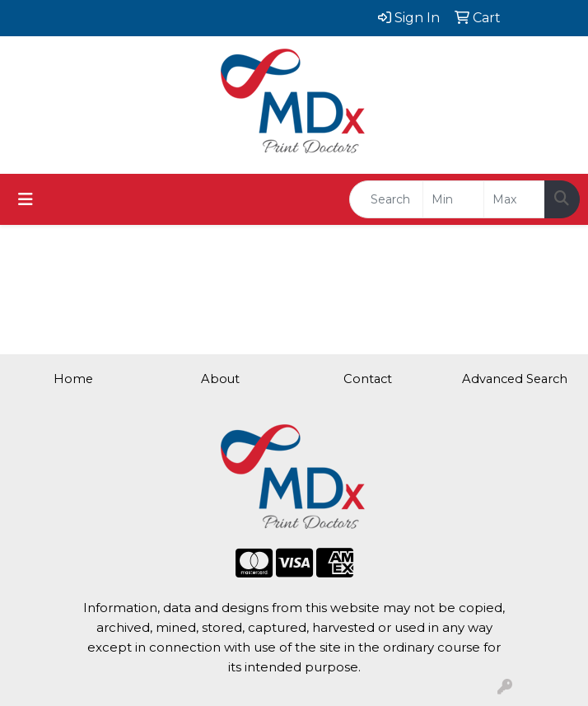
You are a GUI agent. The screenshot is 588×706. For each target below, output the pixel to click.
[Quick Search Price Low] (453, 199)
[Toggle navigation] (26, 199)
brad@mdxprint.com (98, 86)
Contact (368, 379)
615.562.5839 (98, 67)
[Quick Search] (386, 199)
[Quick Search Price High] (514, 199)
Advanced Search (515, 379)
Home (73, 379)
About (220, 379)
